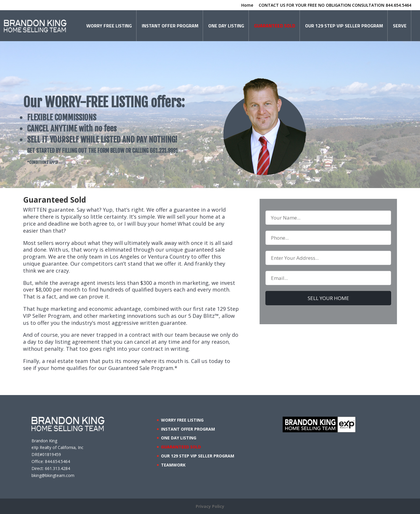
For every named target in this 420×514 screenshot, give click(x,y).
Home (247, 6)
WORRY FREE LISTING (109, 26)
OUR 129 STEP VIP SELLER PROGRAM (344, 26)
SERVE (400, 26)
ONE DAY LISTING (226, 26)
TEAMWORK (173, 465)
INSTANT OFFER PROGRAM (170, 26)
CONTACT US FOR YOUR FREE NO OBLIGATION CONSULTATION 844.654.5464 (335, 6)
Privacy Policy (210, 506)
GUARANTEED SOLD (275, 26)
